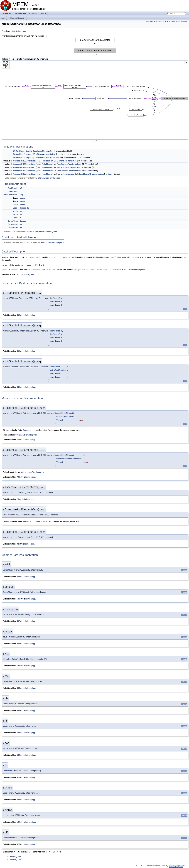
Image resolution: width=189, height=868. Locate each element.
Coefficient (38, 151)
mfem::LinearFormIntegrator (50, 178)
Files (44, 14)
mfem (3, 18)
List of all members (182, 21)
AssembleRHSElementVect (24, 161)
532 (18, 621)
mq (21, 224)
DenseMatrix (13, 221)
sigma (22, 198)
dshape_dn (24, 208)
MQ (21, 195)
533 (18, 577)
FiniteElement (47, 161)
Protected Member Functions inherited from (33, 242)
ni (21, 218)
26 (18, 499)
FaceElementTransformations (69, 164)
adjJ (22, 228)
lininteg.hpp (19, 31)
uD (21, 188)
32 (18, 544)
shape (22, 205)
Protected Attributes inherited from (30, 232)
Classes (34, 14)
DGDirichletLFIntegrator (17, 18)
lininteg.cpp (30, 440)
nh (21, 214)
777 (18, 440)
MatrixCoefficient (54, 158)
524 (17, 274)
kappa (22, 201)
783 (18, 477)
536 (18, 315)
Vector (83, 161)
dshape (23, 221)
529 (18, 644)
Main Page (7, 13)
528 (18, 666)
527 (18, 777)
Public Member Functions (154, 21)
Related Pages (20, 13)
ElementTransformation (67, 161)
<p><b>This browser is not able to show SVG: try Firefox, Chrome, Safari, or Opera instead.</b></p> (95, 45)
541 (18, 387)
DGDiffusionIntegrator (100, 257)
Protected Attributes (169, 21)
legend (95, 55)
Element (26, 430)
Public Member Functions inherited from (32, 178)
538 (18, 351)
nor (21, 211)
